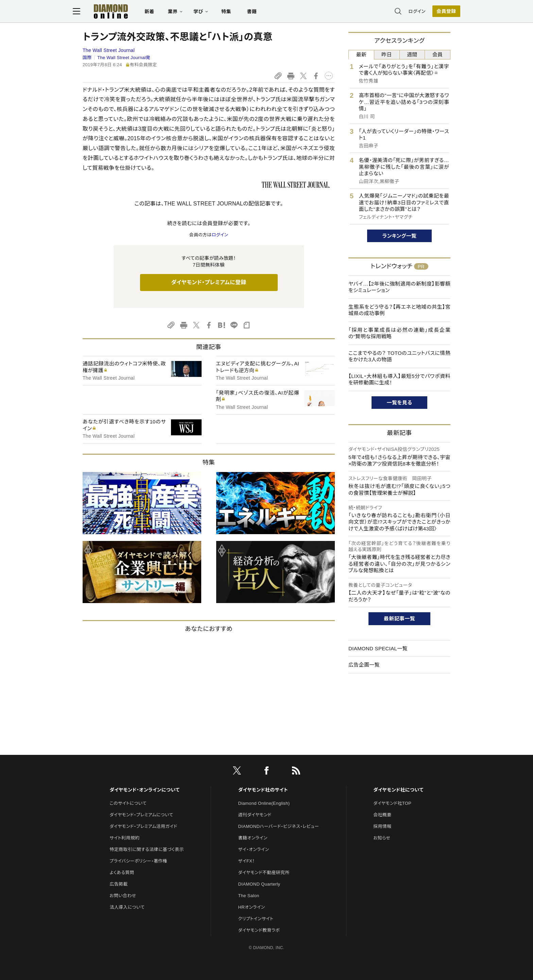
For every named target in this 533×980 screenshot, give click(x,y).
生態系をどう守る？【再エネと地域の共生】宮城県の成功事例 (399, 310)
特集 (236, 12)
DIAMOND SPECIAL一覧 (378, 648)
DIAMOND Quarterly (259, 884)
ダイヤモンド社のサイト (263, 790)
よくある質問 (122, 873)
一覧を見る (400, 403)
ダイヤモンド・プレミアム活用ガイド (143, 826)
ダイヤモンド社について (398, 790)
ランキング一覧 (400, 236)
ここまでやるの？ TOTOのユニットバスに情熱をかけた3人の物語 (399, 356)
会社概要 (382, 815)
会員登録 (436, 12)
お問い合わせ (123, 896)
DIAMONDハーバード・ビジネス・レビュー (279, 826)
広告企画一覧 (364, 665)
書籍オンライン (253, 838)
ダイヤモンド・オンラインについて (144, 790)
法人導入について (127, 907)
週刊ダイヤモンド (255, 815)
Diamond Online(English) (264, 803)
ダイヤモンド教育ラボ (259, 930)
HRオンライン (252, 907)
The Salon (249, 896)
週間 (412, 55)
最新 (362, 55)
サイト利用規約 (124, 838)
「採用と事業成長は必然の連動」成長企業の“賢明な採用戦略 (399, 333)
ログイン (407, 12)
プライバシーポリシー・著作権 (138, 861)
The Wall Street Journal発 (124, 58)
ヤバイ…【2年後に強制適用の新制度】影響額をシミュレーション (399, 287)
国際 (87, 58)
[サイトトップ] (114, 12)
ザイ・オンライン (254, 849)
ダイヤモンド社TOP (392, 803)
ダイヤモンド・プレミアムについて (141, 815)
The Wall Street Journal (109, 50)
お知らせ (382, 838)
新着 (159, 12)
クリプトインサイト (256, 919)
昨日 (387, 55)
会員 (438, 55)
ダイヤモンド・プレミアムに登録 (209, 282)
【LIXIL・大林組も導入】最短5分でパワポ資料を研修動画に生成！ (399, 379)
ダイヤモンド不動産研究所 (264, 873)
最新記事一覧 (399, 619)
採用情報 (382, 826)
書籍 (262, 12)
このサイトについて (128, 803)
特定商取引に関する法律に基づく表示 (147, 849)
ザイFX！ (247, 861)
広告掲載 (118, 884)
